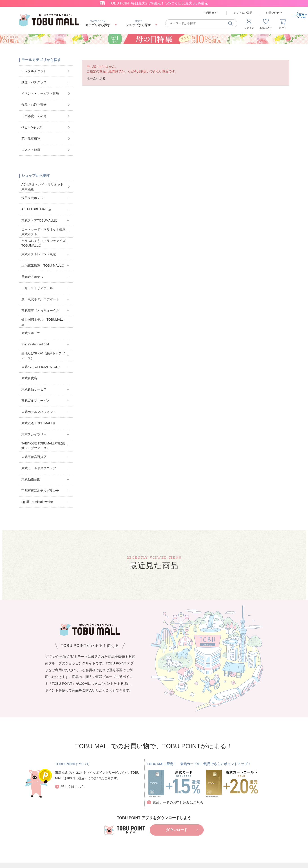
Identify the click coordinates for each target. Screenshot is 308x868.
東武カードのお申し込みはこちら (178, 802)
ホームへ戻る (96, 78)
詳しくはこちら (73, 787)
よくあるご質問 (243, 13)
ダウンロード (177, 830)
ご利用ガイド (212, 13)
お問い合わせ (274, 13)
